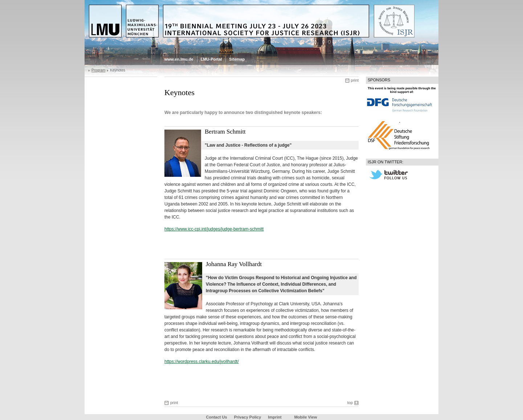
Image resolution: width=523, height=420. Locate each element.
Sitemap (237, 59)
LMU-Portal (211, 59)
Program (98, 70)
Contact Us (217, 417)
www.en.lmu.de (179, 59)
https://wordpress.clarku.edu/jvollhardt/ (202, 362)
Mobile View (306, 417)
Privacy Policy (248, 417)
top (350, 403)
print (355, 80)
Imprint (275, 417)
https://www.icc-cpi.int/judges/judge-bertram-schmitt (214, 229)
